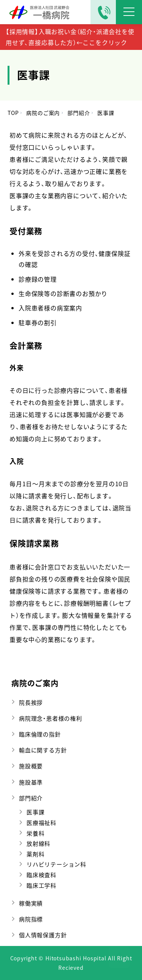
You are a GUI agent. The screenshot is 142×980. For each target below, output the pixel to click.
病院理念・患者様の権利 (51, 718)
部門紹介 (31, 798)
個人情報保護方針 (43, 935)
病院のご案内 (35, 683)
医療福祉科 (41, 823)
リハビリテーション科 (56, 864)
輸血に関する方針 (43, 750)
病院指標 (31, 919)
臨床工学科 (41, 885)
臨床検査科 (41, 875)
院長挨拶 (31, 702)
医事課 (35, 812)
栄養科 (35, 833)
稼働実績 (31, 903)
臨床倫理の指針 (40, 734)
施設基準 (31, 782)
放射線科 (38, 843)
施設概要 (31, 766)
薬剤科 (35, 854)
